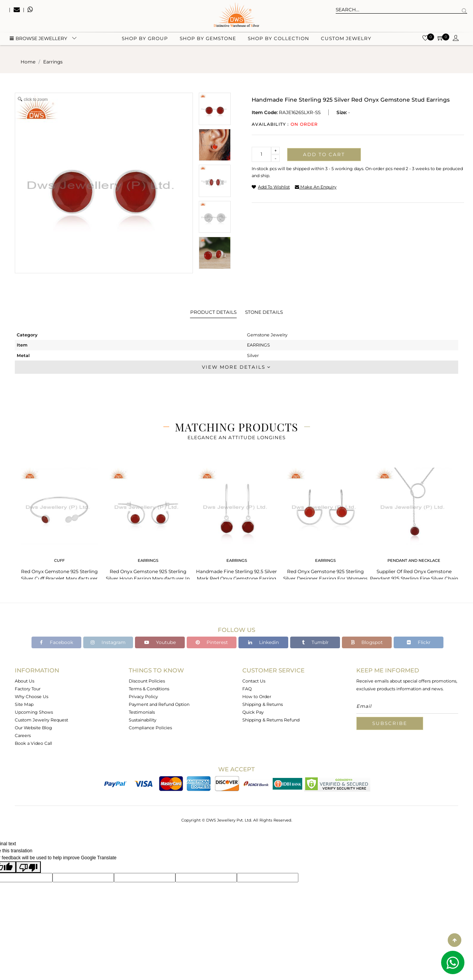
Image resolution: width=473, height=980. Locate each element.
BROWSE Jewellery (39, 39)
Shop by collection (279, 39)
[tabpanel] (59, 525)
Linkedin (264, 642)
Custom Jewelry (346, 39)
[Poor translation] (28, 867)
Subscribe (390, 723)
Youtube (160, 642)
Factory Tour (28, 689)
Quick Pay (253, 712)
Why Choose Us (32, 697)
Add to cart (324, 154)
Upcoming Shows (34, 712)
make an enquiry (316, 187)
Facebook (57, 642)
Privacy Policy (143, 697)
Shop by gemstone (208, 39)
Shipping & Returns (263, 704)
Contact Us (254, 681)
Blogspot (367, 642)
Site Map (24, 704)
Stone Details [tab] (264, 312)
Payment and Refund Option (159, 704)
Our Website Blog (33, 728)
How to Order (257, 697)
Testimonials (142, 712)
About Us (25, 681)
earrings (53, 62)
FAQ (247, 689)
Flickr (419, 642)
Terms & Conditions (149, 689)
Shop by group (145, 39)
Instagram (108, 642)
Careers (23, 735)
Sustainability (143, 720)
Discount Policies (147, 681)
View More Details (236, 367)
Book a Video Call (33, 743)
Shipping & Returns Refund (271, 720)
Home (28, 62)
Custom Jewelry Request (41, 720)
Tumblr (315, 642)
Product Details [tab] (213, 312)
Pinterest (212, 642)
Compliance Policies (150, 728)
